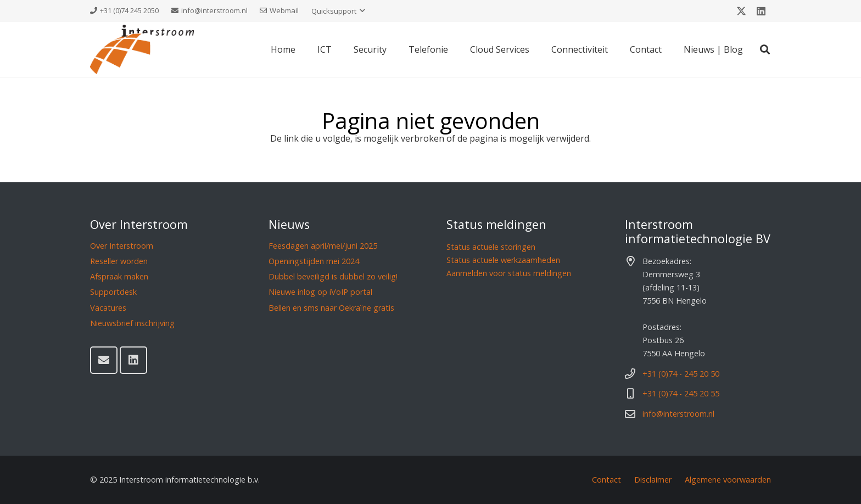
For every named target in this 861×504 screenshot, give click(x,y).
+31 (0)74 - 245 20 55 (681, 393)
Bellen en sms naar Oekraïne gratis (331, 308)
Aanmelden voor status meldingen (509, 273)
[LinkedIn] (761, 11)
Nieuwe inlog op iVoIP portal (320, 292)
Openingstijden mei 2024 (314, 261)
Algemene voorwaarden (728, 480)
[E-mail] (104, 360)
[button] (338, 11)
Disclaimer (653, 480)
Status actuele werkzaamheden (503, 260)
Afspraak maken (119, 276)
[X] (741, 11)
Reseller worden (119, 261)
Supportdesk (113, 292)
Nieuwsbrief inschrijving (132, 323)
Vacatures (108, 308)
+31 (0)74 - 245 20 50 (681, 374)
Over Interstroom (122, 246)
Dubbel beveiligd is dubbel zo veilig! (333, 276)
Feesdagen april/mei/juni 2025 (323, 246)
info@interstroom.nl (678, 414)
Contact (606, 480)
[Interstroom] (142, 49)
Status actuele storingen (491, 247)
